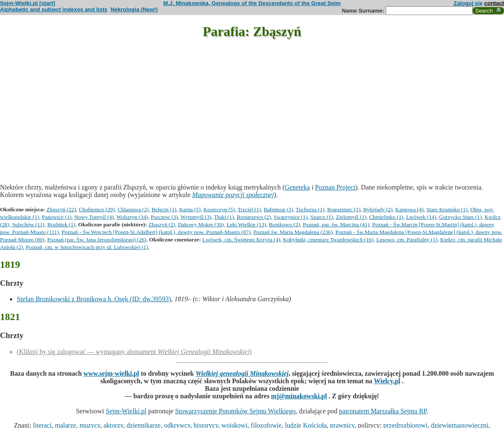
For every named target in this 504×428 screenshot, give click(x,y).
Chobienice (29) (97, 209)
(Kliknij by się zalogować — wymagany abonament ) (134, 352)
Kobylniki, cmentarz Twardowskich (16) (328, 240)
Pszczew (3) (164, 217)
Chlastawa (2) (133, 209)
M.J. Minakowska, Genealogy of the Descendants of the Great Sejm (252, 3)
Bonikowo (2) (284, 224)
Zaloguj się (468, 3)
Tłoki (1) (224, 217)
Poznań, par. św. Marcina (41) (336, 224)
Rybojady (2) (378, 209)
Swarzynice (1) (291, 217)
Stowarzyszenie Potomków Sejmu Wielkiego (235, 411)
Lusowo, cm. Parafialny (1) (407, 240)
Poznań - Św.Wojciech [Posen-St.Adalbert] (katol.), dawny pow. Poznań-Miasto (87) (156, 232)
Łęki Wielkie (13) (246, 224)
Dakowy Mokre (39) (201, 224)
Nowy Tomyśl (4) (94, 217)
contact (494, 3)
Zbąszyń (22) (61, 209)
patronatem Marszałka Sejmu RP (383, 411)
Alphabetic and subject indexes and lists (54, 9)
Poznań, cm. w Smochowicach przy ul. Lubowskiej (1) (87, 247)
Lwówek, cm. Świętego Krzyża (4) (241, 240)
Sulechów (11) (28, 224)
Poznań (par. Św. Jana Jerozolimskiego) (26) (97, 240)
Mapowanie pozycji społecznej (233, 195)
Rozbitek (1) (61, 224)
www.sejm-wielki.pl (111, 373)
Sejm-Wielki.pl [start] (28, 3)
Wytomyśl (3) (196, 217)
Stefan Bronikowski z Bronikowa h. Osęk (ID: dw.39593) (94, 299)
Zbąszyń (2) (162, 224)
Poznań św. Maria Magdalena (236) (293, 232)
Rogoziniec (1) (344, 209)
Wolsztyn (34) (132, 217)
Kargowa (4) (409, 209)
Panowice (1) (57, 217)
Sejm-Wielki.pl (126, 411)
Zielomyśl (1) (351, 217)
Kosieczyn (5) (219, 209)
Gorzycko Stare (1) (461, 217)
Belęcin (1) (164, 209)
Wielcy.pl (387, 381)
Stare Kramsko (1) (447, 209)
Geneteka (297, 187)
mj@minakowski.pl (299, 396)
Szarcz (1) (322, 217)
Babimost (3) (278, 209)
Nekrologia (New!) (134, 9)
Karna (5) (190, 209)
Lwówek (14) (421, 217)
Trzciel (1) (249, 209)
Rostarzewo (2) (254, 217)
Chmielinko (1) (386, 217)
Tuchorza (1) (310, 209)
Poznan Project (335, 187)
